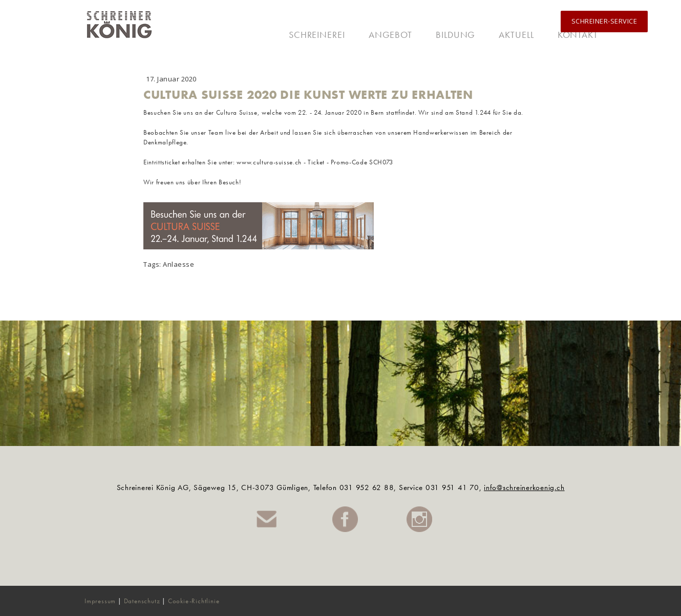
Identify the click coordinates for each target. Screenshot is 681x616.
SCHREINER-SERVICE (604, 21)
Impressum (100, 601)
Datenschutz (142, 601)
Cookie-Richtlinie (194, 601)
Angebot (390, 35)
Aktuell (516, 35)
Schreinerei (317, 35)
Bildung (455, 35)
